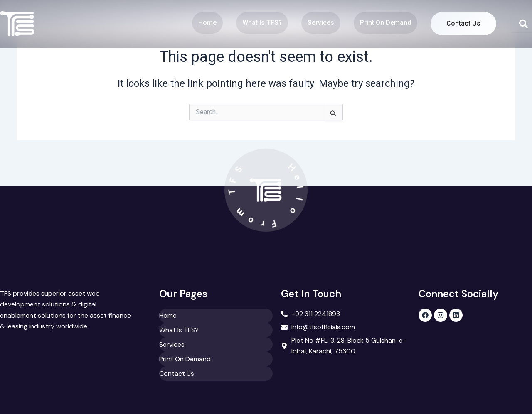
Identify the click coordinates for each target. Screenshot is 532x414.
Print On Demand (384, 23)
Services (319, 23)
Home (206, 23)
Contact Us (463, 23)
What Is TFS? (260, 23)
